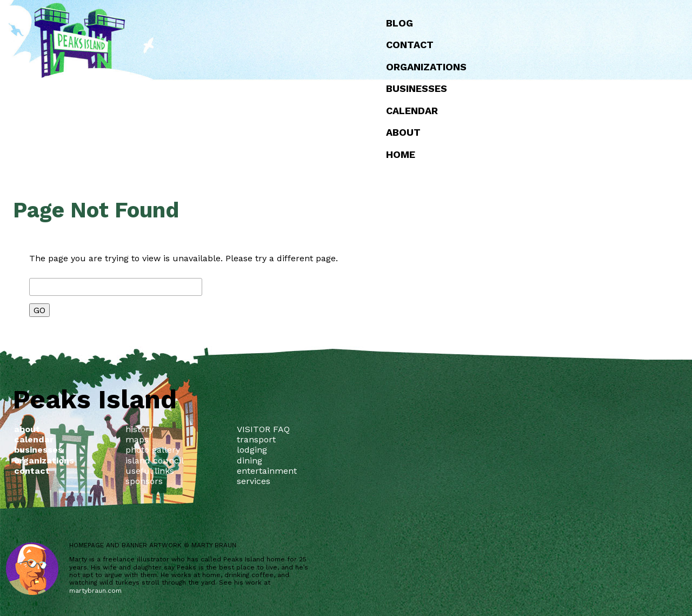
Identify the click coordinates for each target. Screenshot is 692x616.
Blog (400, 23)
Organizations (426, 67)
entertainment (267, 471)
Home (401, 154)
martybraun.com (95, 591)
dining (249, 461)
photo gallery (153, 450)
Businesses (417, 88)
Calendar (412, 111)
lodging (252, 450)
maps (137, 439)
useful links (150, 471)
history (139, 429)
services (254, 481)
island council (155, 461)
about (403, 132)
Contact (410, 45)
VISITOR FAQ (263, 429)
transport (256, 439)
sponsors (144, 481)
